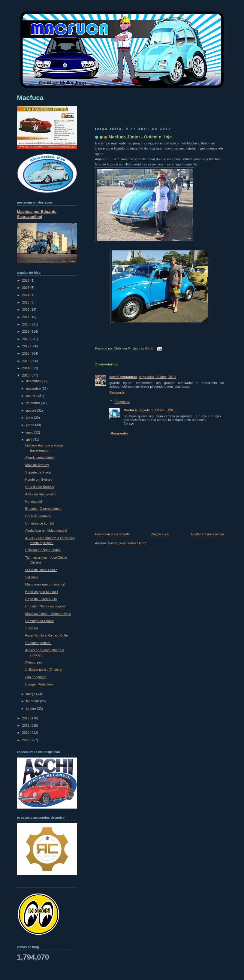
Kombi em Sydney (39, 479)
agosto (32, 410)
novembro (34, 389)
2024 (26, 295)
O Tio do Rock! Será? (41, 570)
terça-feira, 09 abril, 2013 (157, 377)
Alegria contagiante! (40, 458)
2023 (26, 302)
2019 (26, 331)
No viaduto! (34, 501)
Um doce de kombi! (39, 523)
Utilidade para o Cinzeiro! (44, 670)
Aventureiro (34, 662)
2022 (26, 310)
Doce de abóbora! (38, 516)
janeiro (32, 709)
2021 (26, 317)
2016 (26, 353)
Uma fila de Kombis (40, 487)
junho (31, 425)
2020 (26, 324)
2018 (26, 339)
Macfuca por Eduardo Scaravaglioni (37, 214)
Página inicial (160, 534)
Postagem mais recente (113, 534)
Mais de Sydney (37, 465)
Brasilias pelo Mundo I (42, 592)
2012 (26, 718)
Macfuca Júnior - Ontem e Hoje (140, 137)
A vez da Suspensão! (41, 494)
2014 (26, 368)
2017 (26, 346)
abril (30, 440)
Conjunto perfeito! (38, 643)
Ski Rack (32, 577)
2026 (26, 280)
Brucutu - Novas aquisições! (46, 606)
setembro (33, 403)
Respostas (122, 402)
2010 (26, 733)
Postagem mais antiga (208, 534)
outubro (32, 396)
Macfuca (130, 410)
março (31, 694)
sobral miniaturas (123, 377)
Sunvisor (32, 628)
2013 (26, 375)
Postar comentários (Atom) (127, 543)
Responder (118, 392)
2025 (26, 288)
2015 (26, 361)
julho (30, 418)
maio (30, 432)
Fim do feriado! (36, 677)
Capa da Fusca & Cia (41, 599)
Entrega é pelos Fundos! (43, 550)
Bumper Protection (39, 684)
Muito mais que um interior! (45, 584)
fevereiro (33, 701)
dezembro (34, 381)
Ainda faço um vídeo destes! (46, 531)
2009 (26, 740)
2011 (26, 725)
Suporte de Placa (38, 472)
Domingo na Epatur (39, 621)
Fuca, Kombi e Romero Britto (47, 635)
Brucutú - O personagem (43, 509)
